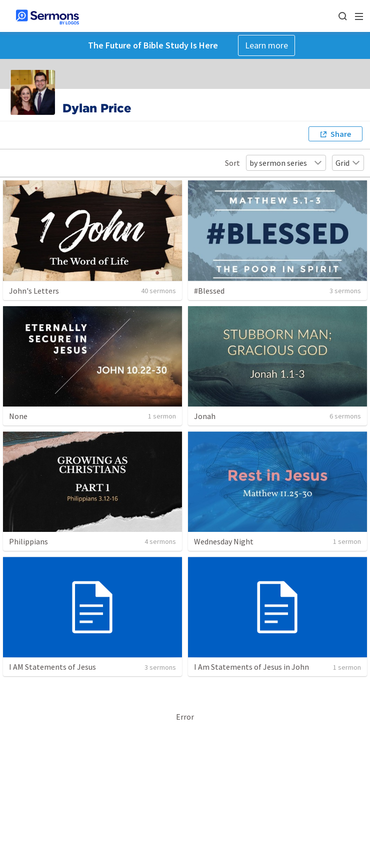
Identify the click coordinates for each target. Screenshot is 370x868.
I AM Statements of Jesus (52, 667)
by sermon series (286, 163)
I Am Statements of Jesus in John (251, 667)
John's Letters (34, 291)
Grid (348, 163)
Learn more (266, 45)
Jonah (205, 416)
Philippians (28, 541)
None (18, 416)
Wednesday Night (224, 541)
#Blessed (209, 291)
